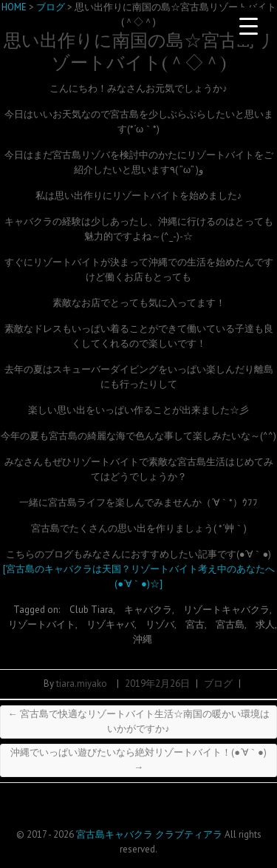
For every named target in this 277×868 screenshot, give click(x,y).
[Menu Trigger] (248, 26)
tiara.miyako (82, 684)
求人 (265, 624)
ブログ (218, 684)
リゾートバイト (42, 624)
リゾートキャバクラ (226, 610)
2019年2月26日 (157, 684)
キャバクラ (148, 610)
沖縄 (143, 639)
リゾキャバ (110, 624)
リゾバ (160, 624)
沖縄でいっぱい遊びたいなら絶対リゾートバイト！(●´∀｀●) (138, 760)
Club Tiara (91, 610)
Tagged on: (38, 610)
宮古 (195, 624)
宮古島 (230, 624)
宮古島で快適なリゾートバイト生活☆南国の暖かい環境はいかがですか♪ (139, 721)
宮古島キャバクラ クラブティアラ (149, 834)
